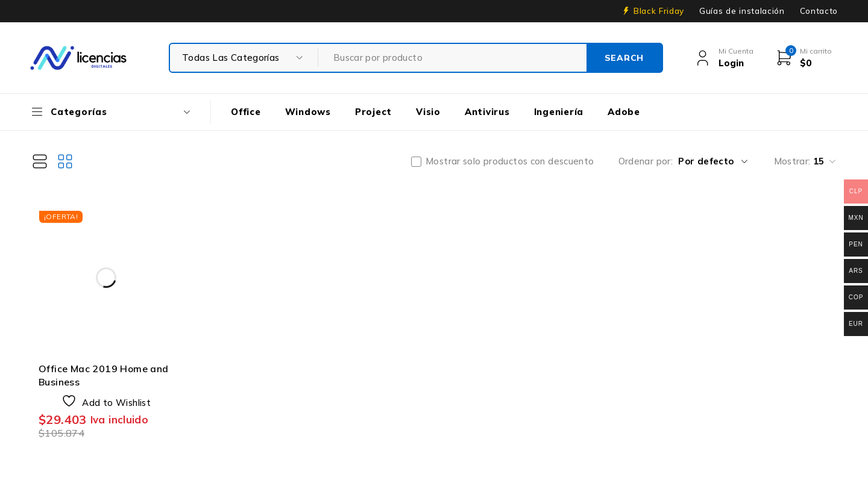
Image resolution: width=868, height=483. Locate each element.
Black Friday (659, 11)
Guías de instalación (742, 11)
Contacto (819, 11)
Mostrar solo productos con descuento (510, 161)
